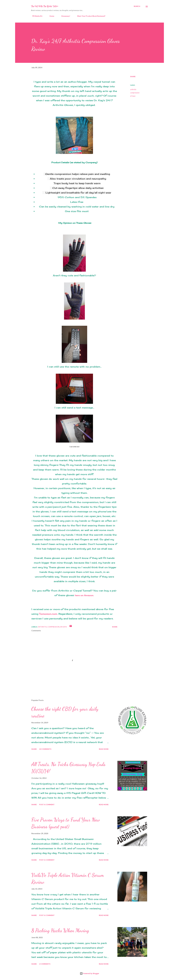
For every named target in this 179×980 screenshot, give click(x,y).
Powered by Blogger (89, 973)
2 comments (45, 964)
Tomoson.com (48, 614)
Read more (104, 749)
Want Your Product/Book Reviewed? (90, 16)
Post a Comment (47, 805)
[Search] (137, 6)
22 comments (45, 749)
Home (50, 16)
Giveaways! (64, 16)
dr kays (133, 96)
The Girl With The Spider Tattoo (45, 6)
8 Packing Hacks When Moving (60, 930)
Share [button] (133, 76)
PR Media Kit (36, 16)
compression (135, 93)
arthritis (133, 89)
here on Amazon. (84, 595)
